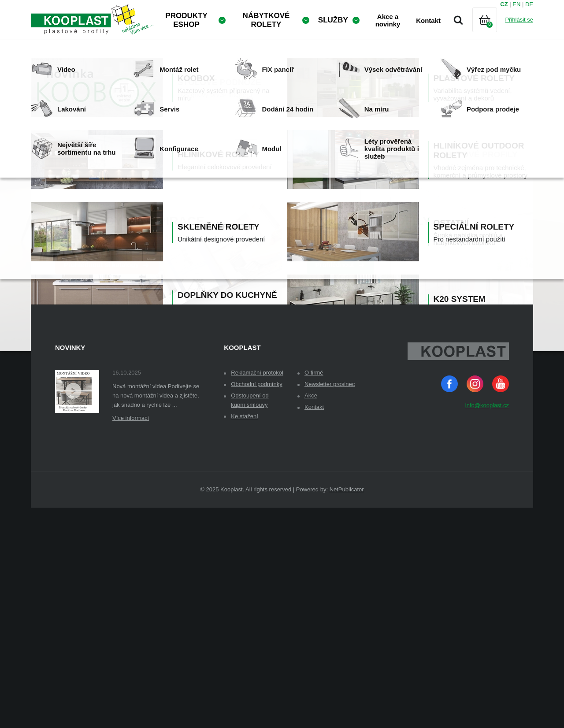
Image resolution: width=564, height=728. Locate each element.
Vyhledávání (458, 20)
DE (529, 4)
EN (516, 4)
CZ (504, 4)
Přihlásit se (519, 20)
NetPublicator (347, 710)
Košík (492, 31)
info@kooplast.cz (487, 626)
